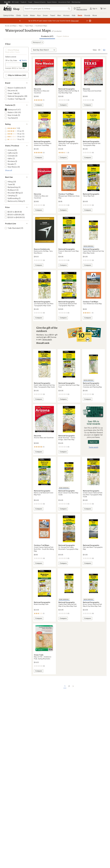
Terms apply (47, 339)
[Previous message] (20, 21)
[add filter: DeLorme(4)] (10, 90)
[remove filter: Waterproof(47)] (11, 110)
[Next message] (87, 21)
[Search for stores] (25, 65)
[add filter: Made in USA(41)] (11, 112)
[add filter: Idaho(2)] (8, 158)
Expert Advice (63, 36)
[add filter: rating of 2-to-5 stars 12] (15, 137)
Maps (21, 26)
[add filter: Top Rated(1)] (10, 118)
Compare (39, 105)
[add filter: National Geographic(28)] (14, 96)
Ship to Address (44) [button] (16, 75)
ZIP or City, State (11, 60)
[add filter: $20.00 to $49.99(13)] (13, 217)
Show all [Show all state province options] (9, 170)
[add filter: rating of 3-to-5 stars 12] (15, 134)
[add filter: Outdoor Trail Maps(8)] (14, 99)
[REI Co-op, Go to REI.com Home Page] (7, 9)
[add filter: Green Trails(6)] (11, 93)
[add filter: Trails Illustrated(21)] (12, 228)
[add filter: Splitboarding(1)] (11, 198)
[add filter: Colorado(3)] (10, 156)
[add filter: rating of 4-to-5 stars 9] (15, 131)
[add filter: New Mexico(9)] (11, 167)
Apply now (93, 442)
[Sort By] (44, 50)
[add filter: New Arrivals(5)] (11, 115)
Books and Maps (11, 26)
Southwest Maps (41, 26)
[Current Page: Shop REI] (7, 2)
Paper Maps (29, 26)
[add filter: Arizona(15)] (9, 150)
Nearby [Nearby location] (23, 60)
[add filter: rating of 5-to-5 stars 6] (15, 128)
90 (104, 50)
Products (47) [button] (47, 36)
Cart (103, 9)
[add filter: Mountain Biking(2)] (12, 193)
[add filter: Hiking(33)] (8, 182)
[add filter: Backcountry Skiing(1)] (14, 201)
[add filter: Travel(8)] (8, 184)
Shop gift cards (43, 343)
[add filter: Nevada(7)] (9, 164)
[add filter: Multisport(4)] (10, 190)
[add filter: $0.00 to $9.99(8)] (12, 212)
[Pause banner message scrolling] (90, 21)
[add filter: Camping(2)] (10, 195)
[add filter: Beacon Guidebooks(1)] (14, 88)
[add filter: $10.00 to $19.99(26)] (13, 215)
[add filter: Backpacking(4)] (11, 187)
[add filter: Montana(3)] (10, 161)
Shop (16, 9)
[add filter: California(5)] (10, 153)
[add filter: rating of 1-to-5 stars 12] (15, 140)
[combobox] (47, 9)
